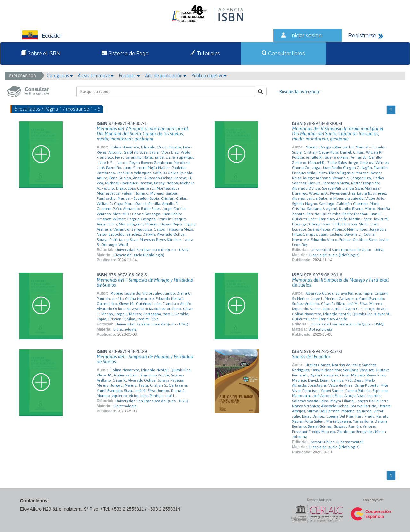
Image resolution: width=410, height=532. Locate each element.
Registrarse (362, 35)
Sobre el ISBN (41, 53)
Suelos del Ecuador (311, 357)
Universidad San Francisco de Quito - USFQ (152, 250)
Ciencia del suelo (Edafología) (139, 255)
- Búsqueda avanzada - (299, 92)
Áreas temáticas (96, 76)
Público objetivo (209, 76)
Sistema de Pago (125, 53)
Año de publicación (166, 76)
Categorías (60, 76)
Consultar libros (283, 53)
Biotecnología (125, 329)
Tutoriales (205, 53)
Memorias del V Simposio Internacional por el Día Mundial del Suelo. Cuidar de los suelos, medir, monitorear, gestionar (142, 134)
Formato (129, 76)
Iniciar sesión (306, 35)
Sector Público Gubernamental (337, 442)
